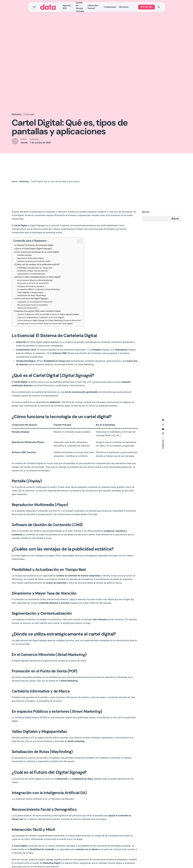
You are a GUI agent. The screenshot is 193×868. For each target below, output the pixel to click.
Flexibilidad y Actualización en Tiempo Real (35, 268)
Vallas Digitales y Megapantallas (31, 292)
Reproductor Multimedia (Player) (31, 258)
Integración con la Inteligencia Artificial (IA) (35, 302)
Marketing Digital (52, 863)
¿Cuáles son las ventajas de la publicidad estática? (37, 264)
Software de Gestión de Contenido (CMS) (34, 261)
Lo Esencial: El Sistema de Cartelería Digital (34, 245)
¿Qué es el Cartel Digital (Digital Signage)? (33, 249)
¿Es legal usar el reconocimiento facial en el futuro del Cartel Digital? (45, 324)
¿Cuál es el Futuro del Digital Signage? (31, 299)
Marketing (17, 114)
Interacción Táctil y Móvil (27, 308)
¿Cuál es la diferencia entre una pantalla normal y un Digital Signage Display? (48, 314)
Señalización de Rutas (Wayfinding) (32, 295)
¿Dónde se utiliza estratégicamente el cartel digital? (37, 277)
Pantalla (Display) (25, 255)
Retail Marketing (69, 681)
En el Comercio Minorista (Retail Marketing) (35, 280)
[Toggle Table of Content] (78, 241)
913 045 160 (147, 7)
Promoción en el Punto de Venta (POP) (33, 283)
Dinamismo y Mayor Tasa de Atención (33, 271)
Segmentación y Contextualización (31, 274)
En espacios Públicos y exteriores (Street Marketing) (39, 289)
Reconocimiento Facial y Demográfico (33, 305)
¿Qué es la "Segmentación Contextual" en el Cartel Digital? (41, 317)
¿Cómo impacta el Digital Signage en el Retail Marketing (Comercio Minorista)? (49, 320)
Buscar (146, 212)
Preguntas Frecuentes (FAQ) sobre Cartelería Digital (37, 311)
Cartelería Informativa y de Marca (31, 286)
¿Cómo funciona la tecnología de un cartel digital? (37, 252)
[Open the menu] (34, 7)
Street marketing (76, 741)
